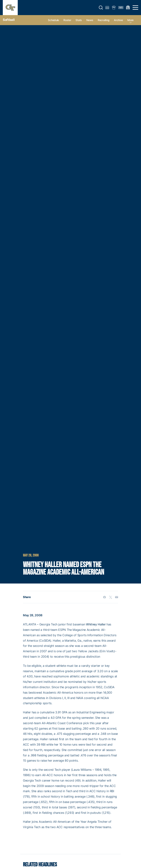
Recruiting (104, 20)
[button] (101, 8)
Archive (118, 20)
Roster (67, 20)
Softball (9, 20)
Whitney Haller (96, 624)
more (130, 20)
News (90, 20)
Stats (79, 20)
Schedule (53, 20)
